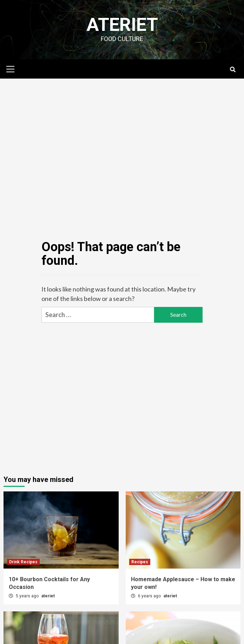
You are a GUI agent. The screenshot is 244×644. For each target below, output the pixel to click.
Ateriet (122, 25)
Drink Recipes (23, 562)
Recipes (140, 562)
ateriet (48, 596)
